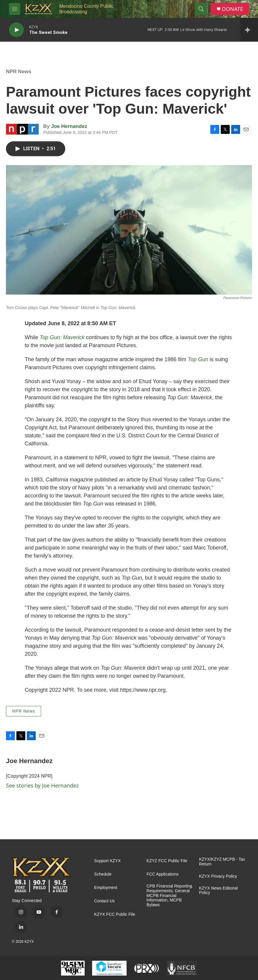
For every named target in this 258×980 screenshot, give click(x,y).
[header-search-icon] (201, 9)
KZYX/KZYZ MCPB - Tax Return (222, 862)
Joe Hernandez (69, 126)
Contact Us (104, 901)
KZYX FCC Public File (115, 914)
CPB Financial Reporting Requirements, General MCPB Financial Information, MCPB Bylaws (169, 896)
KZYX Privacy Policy (218, 876)
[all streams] (249, 30)
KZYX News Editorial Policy (218, 891)
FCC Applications (163, 874)
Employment (106, 888)
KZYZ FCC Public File (167, 861)
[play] (16, 30)
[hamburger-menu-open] (15, 9)
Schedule (103, 874)
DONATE (233, 9)
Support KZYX (108, 861)
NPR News (19, 72)
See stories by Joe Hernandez (42, 785)
